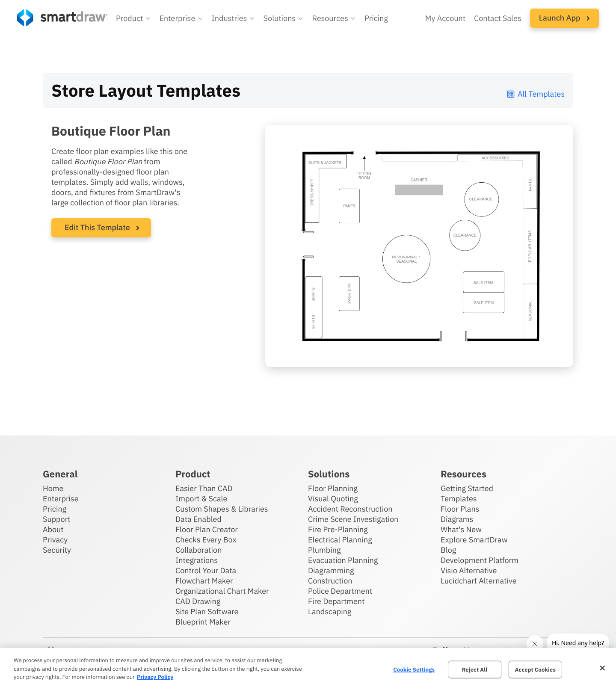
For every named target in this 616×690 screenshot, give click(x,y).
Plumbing (324, 550)
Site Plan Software (207, 612)
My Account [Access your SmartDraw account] (445, 18)
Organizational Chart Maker (222, 591)
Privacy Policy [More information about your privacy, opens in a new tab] (155, 677)
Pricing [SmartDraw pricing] (376, 18)
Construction (330, 581)
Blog (448, 550)
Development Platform (480, 560)
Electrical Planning (340, 540)
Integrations (197, 560)
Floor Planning (333, 488)
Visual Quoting (333, 499)
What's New (461, 529)
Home (53, 488)
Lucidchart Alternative (479, 581)
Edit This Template (97, 227)
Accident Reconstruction (350, 509)
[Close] (602, 668)
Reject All (475, 669)
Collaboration (198, 550)
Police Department (340, 591)
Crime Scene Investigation (353, 519)
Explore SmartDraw (474, 540)
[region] (308, 669)
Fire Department (336, 601)
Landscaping (330, 612)
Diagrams (457, 519)
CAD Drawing (198, 601)
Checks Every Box (206, 540)
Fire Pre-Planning (338, 529)
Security (57, 550)
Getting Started (467, 488)
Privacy (55, 540)
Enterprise (61, 499)
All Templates (535, 94)
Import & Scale (201, 499)
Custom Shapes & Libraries (222, 509)
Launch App (564, 18)
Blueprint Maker (203, 622)
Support (57, 519)
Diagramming (331, 570)
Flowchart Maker (204, 581)
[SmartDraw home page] (62, 18)
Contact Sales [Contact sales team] (498, 18)
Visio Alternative (469, 570)
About (53, 529)
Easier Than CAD (204, 488)
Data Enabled (198, 519)
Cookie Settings (414, 669)
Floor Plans (460, 509)
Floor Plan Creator (207, 529)
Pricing (55, 509)
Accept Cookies (535, 669)
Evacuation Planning (343, 560)
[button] (133, 18)
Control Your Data (206, 570)
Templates (459, 499)
